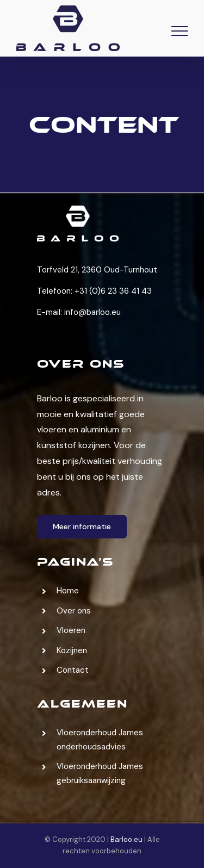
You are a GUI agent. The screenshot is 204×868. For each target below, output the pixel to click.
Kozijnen (72, 650)
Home (68, 591)
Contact (73, 670)
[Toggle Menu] (180, 31)
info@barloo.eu (92, 312)
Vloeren (71, 630)
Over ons (74, 611)
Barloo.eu (126, 839)
